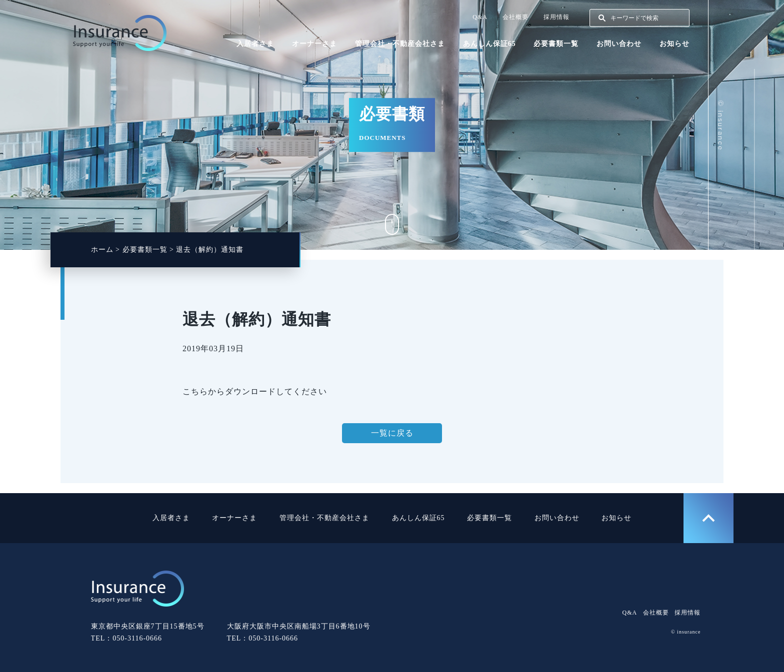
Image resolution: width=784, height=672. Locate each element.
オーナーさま (314, 44)
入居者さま (255, 44)
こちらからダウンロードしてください (255, 391)
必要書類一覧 (556, 44)
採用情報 (556, 17)
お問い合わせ (619, 44)
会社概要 (515, 17)
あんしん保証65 (489, 44)
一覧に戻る (392, 433)
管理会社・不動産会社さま (400, 44)
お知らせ (674, 44)
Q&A (480, 17)
